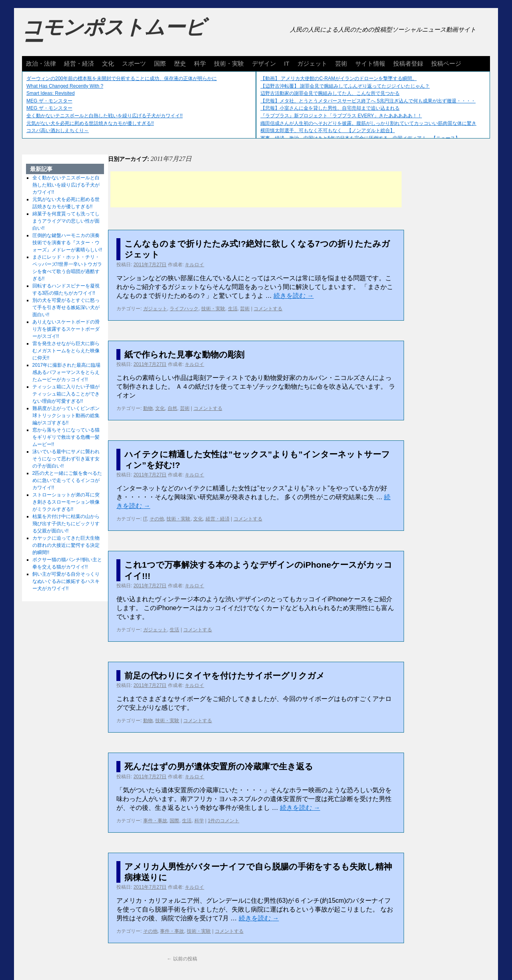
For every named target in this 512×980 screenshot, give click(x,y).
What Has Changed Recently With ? (65, 86)
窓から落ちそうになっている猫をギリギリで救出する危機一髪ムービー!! (66, 437)
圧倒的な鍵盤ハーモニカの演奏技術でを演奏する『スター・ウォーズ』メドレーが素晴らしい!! (67, 243)
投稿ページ (446, 63)
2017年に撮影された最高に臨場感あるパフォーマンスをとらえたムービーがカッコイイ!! (67, 372)
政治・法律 (41, 63)
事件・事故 (155, 821)
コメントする (268, 309)
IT (287, 63)
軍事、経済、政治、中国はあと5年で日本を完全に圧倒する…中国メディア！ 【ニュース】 (360, 138)
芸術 (341, 63)
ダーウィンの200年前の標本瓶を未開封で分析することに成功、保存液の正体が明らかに (122, 78)
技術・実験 (229, 63)
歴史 (180, 63)
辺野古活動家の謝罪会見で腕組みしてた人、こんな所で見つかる (330, 93)
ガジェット (312, 63)
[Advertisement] (256, 189)
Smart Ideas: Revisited (51, 93)
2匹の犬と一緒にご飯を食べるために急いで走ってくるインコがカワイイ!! (67, 480)
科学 (200, 63)
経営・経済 (79, 63)
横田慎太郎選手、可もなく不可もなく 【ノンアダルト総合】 (328, 131)
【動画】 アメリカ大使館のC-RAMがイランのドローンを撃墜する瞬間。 (339, 78)
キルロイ (194, 265)
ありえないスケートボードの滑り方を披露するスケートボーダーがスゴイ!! (66, 329)
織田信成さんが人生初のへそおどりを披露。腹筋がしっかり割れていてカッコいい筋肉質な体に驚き (368, 123)
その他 (157, 519)
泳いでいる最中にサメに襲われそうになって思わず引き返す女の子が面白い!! (66, 459)
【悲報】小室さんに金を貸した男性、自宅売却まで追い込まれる (330, 108)
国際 (160, 63)
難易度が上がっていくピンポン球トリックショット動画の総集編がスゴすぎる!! (66, 416)
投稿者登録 (408, 63)
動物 (148, 408)
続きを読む (294, 296)
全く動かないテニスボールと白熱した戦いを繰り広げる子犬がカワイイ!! (105, 116)
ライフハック (184, 309)
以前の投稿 (182, 959)
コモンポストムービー (114, 34)
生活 (233, 309)
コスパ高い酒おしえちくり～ (58, 131)
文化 (108, 63)
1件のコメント (224, 821)
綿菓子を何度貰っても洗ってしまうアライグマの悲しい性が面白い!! (66, 221)
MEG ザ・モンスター (49, 101)
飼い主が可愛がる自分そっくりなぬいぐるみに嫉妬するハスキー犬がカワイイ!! (66, 581)
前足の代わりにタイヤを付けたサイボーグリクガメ (225, 676)
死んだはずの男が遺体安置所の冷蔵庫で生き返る (219, 766)
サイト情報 (370, 63)
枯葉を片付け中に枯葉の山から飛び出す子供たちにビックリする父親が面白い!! (66, 524)
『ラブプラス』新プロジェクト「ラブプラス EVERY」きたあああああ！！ (341, 116)
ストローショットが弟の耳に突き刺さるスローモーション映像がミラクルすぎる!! (66, 502)
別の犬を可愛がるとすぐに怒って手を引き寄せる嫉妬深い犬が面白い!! (66, 307)
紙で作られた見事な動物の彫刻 (184, 354)
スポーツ (134, 63)
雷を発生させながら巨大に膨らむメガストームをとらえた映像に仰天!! (66, 351)
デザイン (264, 63)
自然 (172, 408)
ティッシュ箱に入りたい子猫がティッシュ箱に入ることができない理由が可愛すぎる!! (66, 394)
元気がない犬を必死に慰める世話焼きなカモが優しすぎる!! (90, 123)
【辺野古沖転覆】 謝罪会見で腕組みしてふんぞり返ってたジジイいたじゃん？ (345, 86)
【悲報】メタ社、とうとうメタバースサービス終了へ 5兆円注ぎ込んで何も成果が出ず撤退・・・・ (368, 101)
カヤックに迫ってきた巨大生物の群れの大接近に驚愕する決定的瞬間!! (66, 545)
